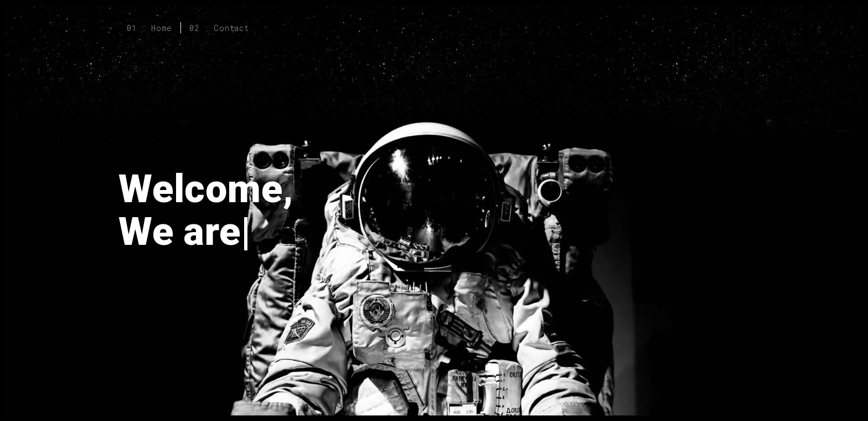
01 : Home (149, 28)
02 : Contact (219, 28)
